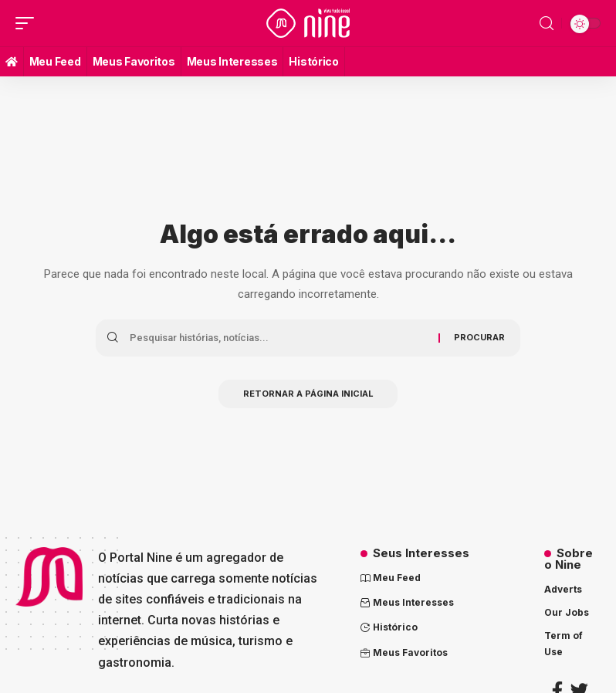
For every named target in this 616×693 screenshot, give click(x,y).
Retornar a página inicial (308, 395)
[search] (547, 24)
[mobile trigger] (29, 23)
